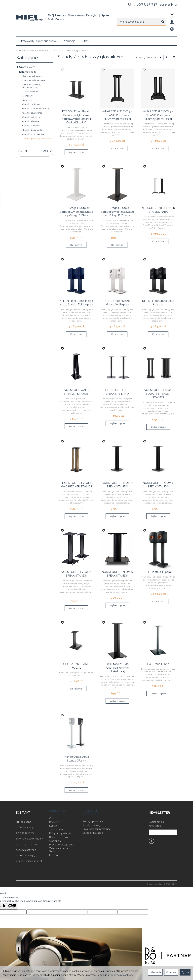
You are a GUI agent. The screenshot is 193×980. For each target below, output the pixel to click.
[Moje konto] (172, 22)
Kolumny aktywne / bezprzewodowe (32, 70)
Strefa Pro (168, 4)
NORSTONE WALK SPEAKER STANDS (76, 369)
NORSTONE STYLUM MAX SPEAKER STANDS (76, 460)
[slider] (18, 140)
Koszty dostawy (91, 790)
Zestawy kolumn (31, 76)
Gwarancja (55, 806)
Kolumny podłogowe (32, 60)
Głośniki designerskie (33, 114)
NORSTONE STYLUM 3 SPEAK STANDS (117, 460)
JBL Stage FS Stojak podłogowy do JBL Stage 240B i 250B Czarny (117, 192)
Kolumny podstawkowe (34, 65)
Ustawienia (155, 972)
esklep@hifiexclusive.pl (29, 831)
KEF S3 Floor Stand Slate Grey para (158, 282)
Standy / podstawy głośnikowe (37, 123)
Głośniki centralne (31, 88)
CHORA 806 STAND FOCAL (76, 637)
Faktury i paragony (93, 786)
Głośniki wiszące (31, 106)
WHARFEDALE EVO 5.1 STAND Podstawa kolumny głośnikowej (117, 98)
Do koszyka (117, 131)
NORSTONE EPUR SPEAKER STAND (117, 369)
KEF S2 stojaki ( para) (158, 546)
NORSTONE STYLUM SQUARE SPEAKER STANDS (158, 369)
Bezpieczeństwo (59, 802)
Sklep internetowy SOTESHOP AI (162, 854)
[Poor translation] (12, 877)
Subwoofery (28, 84)
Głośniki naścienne (31, 101)
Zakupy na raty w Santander (59, 815)
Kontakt (53, 791)
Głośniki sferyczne (31, 110)
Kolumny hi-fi (28, 56)
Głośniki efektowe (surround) (36, 93)
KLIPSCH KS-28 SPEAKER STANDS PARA (158, 191)
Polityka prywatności (61, 798)
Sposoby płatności (93, 798)
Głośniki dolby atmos (32, 97)
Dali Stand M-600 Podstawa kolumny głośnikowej (117, 640)
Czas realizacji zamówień (97, 794)
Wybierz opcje (76, 134)
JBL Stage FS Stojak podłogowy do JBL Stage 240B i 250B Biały (76, 192)
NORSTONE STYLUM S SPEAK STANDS (117, 548)
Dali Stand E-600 (158, 637)
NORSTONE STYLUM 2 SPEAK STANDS (158, 460)
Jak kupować (57, 795)
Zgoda (185, 972)
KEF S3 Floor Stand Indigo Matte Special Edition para (76, 282)
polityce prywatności (122, 975)
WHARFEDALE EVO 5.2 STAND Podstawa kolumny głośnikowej (158, 98)
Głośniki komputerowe (33, 118)
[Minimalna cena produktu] (20, 135)
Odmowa (171, 972)
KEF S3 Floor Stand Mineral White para (117, 282)
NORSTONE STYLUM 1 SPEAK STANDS (76, 548)
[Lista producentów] (148, 42)
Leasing (54, 820)
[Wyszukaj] (163, 22)
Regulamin (55, 787)
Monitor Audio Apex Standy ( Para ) (76, 729)
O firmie (54, 783)
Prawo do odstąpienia (61, 810)
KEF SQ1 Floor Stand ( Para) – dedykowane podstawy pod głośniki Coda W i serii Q (76, 100)
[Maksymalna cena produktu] (45, 135)
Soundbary (28, 80)
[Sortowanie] (167, 42)
